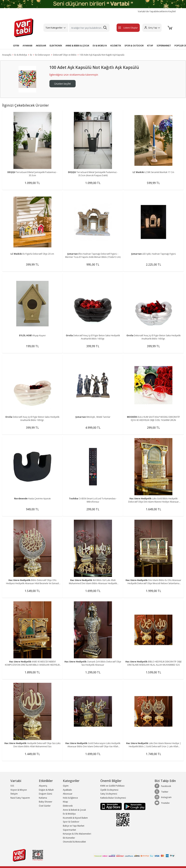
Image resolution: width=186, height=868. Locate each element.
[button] (151, 28)
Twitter (161, 792)
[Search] (89, 28)
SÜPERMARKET (164, 46)
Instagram (163, 797)
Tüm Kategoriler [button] (54, 28)
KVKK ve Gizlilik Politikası (112, 786)
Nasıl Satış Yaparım (20, 798)
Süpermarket (69, 830)
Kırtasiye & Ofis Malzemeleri (77, 834)
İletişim (14, 794)
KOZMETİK (116, 46)
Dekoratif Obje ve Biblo (65, 55)
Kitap (65, 802)
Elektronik (68, 806)
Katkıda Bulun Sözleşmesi (113, 798)
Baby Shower (46, 802)
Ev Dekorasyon (43, 55)
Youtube (162, 803)
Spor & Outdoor (71, 822)
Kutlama (43, 798)
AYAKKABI (27, 46)
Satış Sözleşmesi (109, 794)
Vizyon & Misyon (19, 790)
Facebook (163, 786)
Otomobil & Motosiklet (74, 842)
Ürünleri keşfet (63, 84)
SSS (12, 786)
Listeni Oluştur (124, 28)
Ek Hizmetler (69, 838)
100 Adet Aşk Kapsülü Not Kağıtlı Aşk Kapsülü (102, 55)
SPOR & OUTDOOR (134, 46)
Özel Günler (45, 806)
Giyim (66, 786)
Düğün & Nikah (46, 790)
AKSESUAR (41, 46)
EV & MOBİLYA (100, 46)
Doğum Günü (45, 794)
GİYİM (16, 46)
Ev (31, 55)
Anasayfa (7, 55)
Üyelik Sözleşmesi (109, 790)
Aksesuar (68, 794)
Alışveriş (43, 786)
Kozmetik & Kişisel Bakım (75, 818)
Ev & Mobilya (21, 55)
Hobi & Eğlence (70, 798)
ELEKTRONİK (56, 46)
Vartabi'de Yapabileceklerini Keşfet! (157, 11)
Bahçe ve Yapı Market (74, 826)
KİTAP (150, 46)
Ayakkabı (67, 790)
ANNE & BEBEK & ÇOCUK (77, 46)
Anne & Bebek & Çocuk (74, 810)
